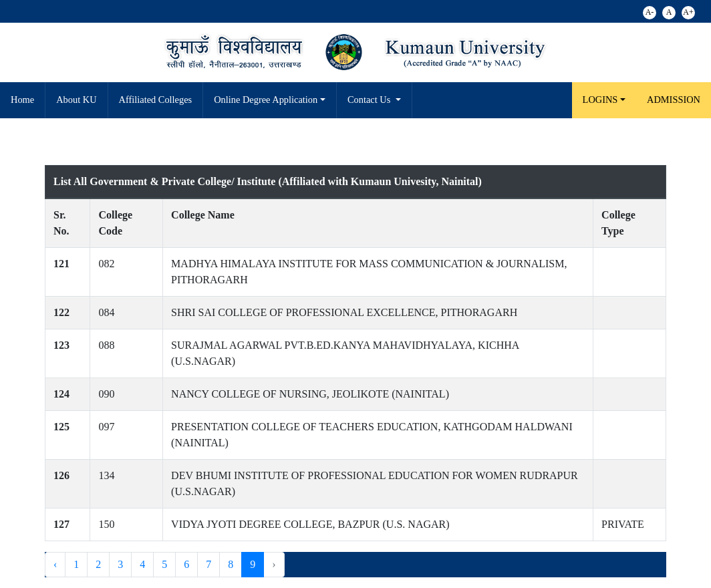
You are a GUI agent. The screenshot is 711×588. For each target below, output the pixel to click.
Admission (674, 100)
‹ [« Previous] (55, 564)
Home (22, 100)
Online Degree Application (266, 100)
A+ (688, 12)
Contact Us (370, 100)
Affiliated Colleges (156, 100)
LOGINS (600, 100)
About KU (76, 100)
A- (650, 12)
